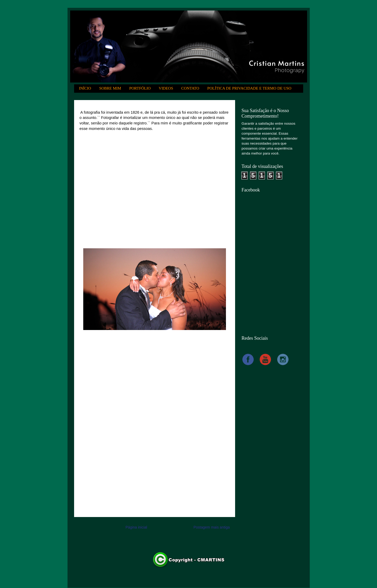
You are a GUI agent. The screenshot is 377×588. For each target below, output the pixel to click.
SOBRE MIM (110, 88)
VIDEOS (166, 88)
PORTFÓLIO (140, 88)
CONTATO (190, 88)
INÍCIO (85, 88)
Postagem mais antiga (212, 527)
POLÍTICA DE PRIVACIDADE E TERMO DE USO (249, 88)
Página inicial (136, 527)
